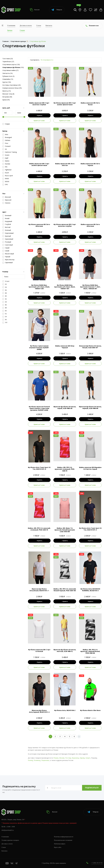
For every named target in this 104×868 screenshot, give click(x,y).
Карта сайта (58, 847)
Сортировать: (35, 60)
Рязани (56, 758)
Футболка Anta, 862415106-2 (65, 710)
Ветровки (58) (7, 97)
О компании (11, 26)
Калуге (88, 758)
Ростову (68, 758)
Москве (62, 758)
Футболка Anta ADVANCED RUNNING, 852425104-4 (90, 590)
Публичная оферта (60, 844)
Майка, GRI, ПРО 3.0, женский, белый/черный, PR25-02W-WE (65, 590)
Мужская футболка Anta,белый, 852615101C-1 (39, 590)
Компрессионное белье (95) (12, 88)
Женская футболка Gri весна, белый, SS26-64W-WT (90, 347)
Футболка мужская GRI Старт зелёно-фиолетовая (65, 104)
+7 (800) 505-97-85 (97, 863)
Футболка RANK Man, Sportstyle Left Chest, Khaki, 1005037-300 (39, 287)
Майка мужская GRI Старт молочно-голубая (39, 104)
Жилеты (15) (7, 91)
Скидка (6, 124)
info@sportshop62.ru (8, 830)
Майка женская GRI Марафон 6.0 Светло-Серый (90, 468)
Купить (39, 115)
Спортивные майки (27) (10, 70)
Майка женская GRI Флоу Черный (65, 347)
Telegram (57, 10)
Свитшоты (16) (8, 73)
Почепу (30, 760)
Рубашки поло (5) (8, 76)
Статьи (39, 26)
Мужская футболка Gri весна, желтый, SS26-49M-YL (65, 650)
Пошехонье (45, 760)
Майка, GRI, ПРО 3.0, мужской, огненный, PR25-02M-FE (65, 469)
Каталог (35, 10)
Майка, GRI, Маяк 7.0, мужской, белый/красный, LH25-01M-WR (65, 530)
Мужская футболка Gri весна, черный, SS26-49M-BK (90, 407)
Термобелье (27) (8, 62)
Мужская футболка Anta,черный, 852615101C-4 (39, 711)
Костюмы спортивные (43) (12, 85)
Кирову (82, 758)
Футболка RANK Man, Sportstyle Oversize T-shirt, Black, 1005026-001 (90, 287)
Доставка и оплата (26, 26)
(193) (13, 67)
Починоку (37, 760)
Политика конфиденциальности (64, 837)
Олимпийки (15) (8, 79)
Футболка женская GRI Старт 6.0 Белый (39, 650)
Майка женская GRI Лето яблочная (90, 225)
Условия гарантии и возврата (10, 840)
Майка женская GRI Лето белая (90, 104)
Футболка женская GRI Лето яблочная (39, 225)
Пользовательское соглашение (63, 840)
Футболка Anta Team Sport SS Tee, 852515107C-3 (90, 529)
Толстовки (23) (8, 59)
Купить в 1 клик (39, 121)
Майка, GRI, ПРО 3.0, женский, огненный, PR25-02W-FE (39, 529)
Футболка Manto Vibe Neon (90, 710)
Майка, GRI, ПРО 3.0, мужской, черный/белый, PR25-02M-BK (90, 651)
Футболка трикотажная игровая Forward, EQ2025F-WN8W (39, 348)
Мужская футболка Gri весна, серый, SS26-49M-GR (65, 407)
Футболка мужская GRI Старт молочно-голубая (65, 225)
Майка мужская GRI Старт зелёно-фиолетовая (39, 164)
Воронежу (75, 758)
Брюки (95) (6, 100)
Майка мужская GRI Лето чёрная (90, 164)
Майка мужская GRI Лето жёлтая (65, 164)
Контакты (49, 26)
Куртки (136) (7, 82)
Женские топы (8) (8, 94)
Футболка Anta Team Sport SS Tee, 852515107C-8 (39, 468)
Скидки (22, 30)
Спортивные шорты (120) (11, 64)
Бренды (10, 30)
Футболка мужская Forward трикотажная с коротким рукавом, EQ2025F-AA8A (39, 408)
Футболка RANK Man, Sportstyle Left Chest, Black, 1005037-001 (65, 287)
